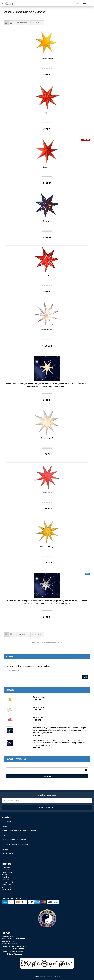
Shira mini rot (47, 492)
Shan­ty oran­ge (47, 58)
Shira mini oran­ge (47, 547)
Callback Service (8, 853)
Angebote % (6, 887)
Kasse (4, 875)
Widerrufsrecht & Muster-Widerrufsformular (19, 831)
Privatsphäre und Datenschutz (14, 840)
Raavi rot (47, 275)
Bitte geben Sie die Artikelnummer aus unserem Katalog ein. (29, 666)
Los (85, 677)
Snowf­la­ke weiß (47, 330)
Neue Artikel (7, 890)
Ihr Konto (6, 870)
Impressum (6, 821)
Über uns (5, 880)
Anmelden (47, 776)
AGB (4, 835)
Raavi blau (47, 221)
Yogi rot (47, 113)
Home (4, 826)
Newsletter (6, 877)
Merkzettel (6, 867)
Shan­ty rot (47, 167)
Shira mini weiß (47, 438)
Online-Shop (38, 977)
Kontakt (5, 849)
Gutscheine (6, 885)
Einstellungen (7, 872)
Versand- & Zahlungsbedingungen (15, 844)
